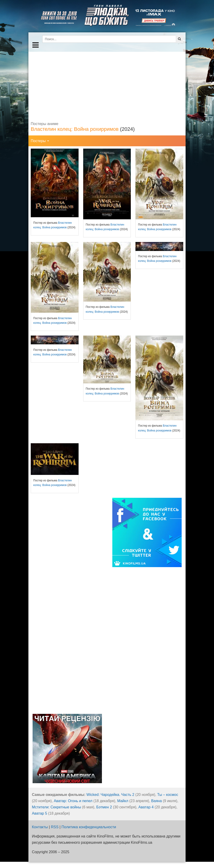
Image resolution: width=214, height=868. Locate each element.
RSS (55, 827)
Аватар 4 (146, 807)
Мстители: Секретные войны (57, 807)
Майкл (123, 801)
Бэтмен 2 (104, 807)
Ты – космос (168, 795)
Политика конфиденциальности (89, 827)
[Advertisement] (107, 84)
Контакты (40, 827)
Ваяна (156, 801)
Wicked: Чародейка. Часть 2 (110, 795)
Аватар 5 (40, 813)
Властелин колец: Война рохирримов (75, 129)
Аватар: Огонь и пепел (73, 801)
